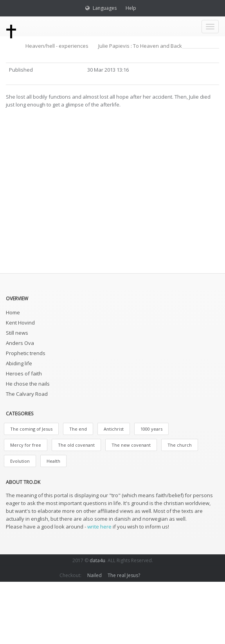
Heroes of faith (24, 373)
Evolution (20, 461)
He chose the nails (28, 384)
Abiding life (19, 363)
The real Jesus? (124, 575)
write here (99, 527)
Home (13, 312)
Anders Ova (20, 343)
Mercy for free (26, 445)
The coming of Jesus (31, 429)
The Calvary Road (27, 394)
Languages (105, 8)
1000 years (151, 429)
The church (180, 445)
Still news (17, 333)
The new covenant (131, 445)
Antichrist (114, 429)
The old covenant (76, 445)
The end (78, 429)
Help (131, 8)
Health (53, 461)
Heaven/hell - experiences (57, 46)
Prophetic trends (26, 353)
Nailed (94, 575)
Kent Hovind (20, 323)
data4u (97, 560)
